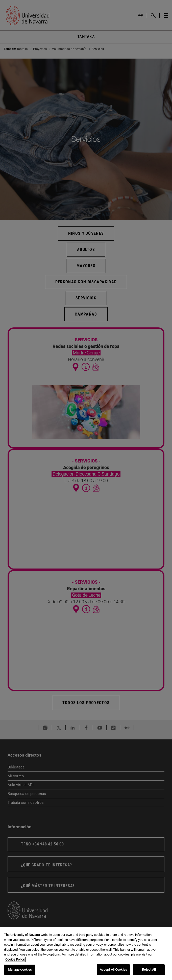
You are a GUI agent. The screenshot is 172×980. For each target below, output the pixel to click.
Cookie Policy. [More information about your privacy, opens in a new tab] (15, 959)
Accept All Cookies (113, 970)
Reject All (149, 970)
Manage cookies (20, 970)
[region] (86, 954)
